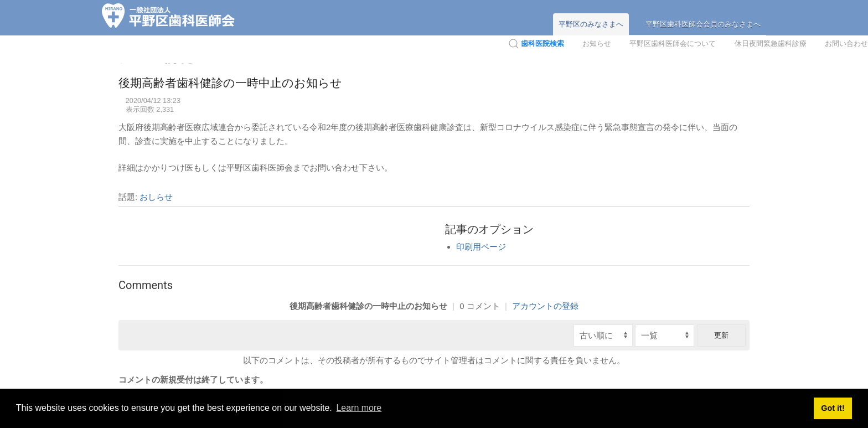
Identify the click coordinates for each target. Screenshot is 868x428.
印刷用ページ (481, 247)
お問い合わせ (846, 43)
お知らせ (597, 43)
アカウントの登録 (545, 306)
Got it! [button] (833, 408)
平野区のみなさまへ (591, 24)
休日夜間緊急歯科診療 (771, 43)
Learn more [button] (359, 408)
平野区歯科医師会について (673, 43)
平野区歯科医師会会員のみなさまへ (703, 24)
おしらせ (156, 197)
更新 (721, 335)
